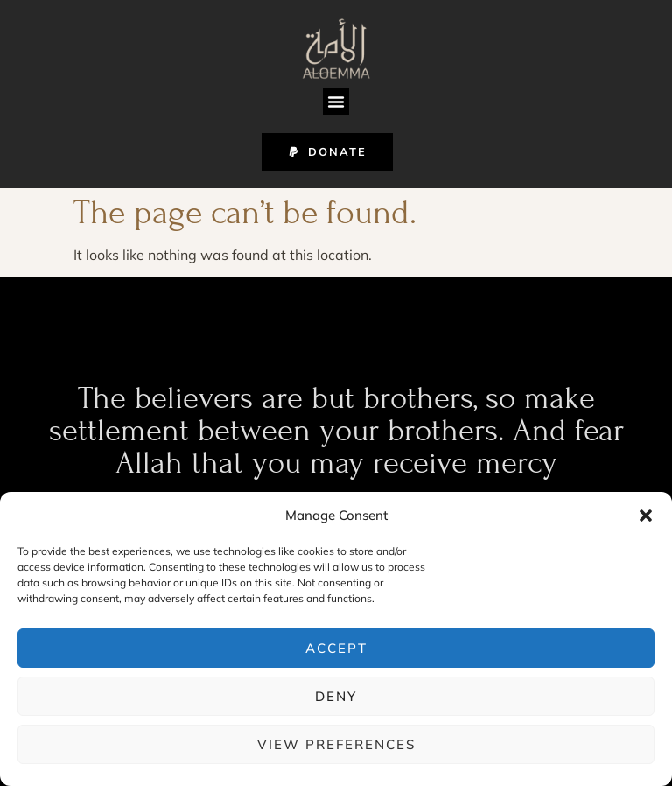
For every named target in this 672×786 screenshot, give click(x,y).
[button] (646, 516)
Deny (336, 696)
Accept (336, 648)
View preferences (336, 744)
